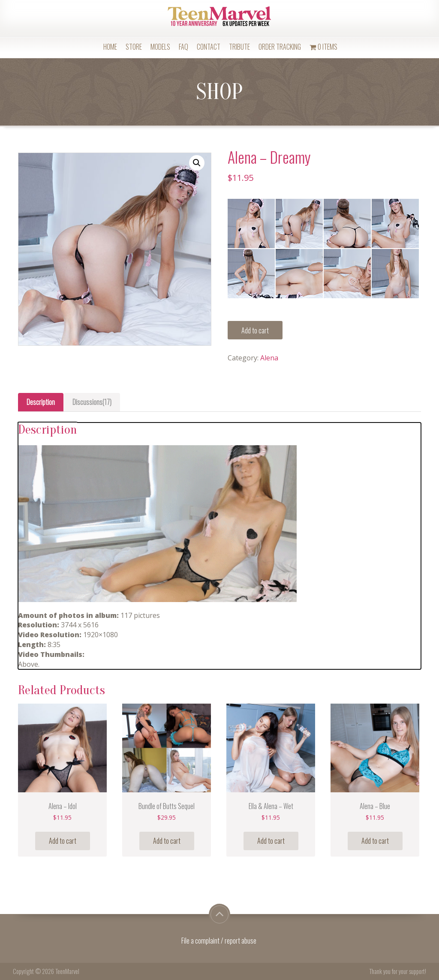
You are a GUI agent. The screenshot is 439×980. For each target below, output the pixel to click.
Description (41, 402)
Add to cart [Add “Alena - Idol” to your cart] (63, 841)
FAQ (183, 47)
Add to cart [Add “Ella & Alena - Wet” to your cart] (271, 841)
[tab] (41, 402)
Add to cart (255, 330)
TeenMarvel (67, 971)
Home (110, 47)
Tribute (239, 47)
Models (160, 47)
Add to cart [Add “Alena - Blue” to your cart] (375, 841)
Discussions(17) (92, 402)
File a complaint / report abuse (219, 941)
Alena (269, 358)
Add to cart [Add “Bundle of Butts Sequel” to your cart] (167, 841)
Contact (209, 47)
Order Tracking (280, 47)
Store (134, 47)
